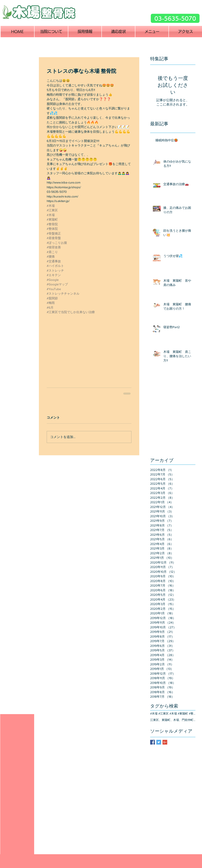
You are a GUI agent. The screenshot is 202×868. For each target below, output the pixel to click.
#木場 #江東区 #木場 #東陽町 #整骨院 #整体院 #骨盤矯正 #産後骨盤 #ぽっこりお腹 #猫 (173, 713)
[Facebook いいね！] (137, 21)
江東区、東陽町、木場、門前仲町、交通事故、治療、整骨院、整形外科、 (173, 720)
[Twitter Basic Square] (159, 742)
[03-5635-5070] (175, 18)
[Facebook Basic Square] (153, 742)
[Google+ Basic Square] (165, 742)
